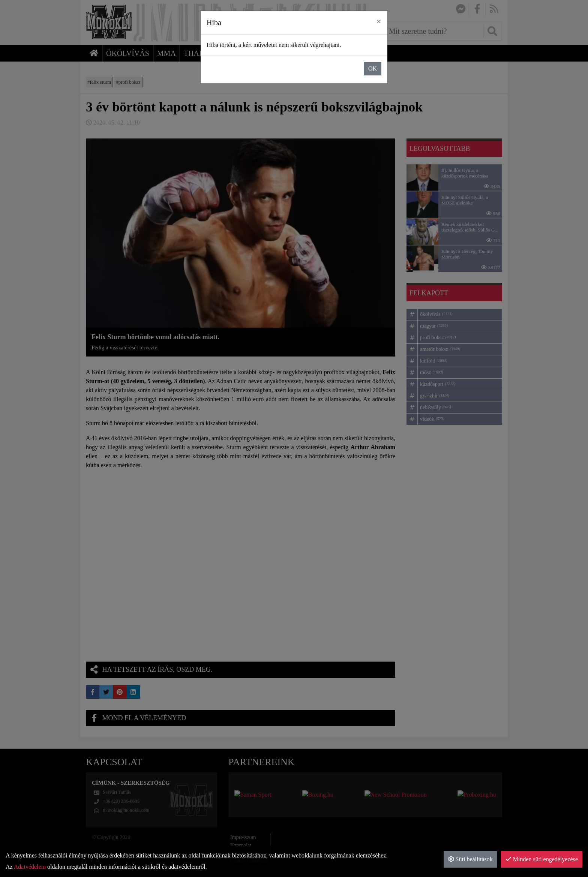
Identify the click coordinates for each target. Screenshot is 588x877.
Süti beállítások (470, 859)
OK (373, 68)
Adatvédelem (30, 867)
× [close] (379, 21)
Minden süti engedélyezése (542, 859)
